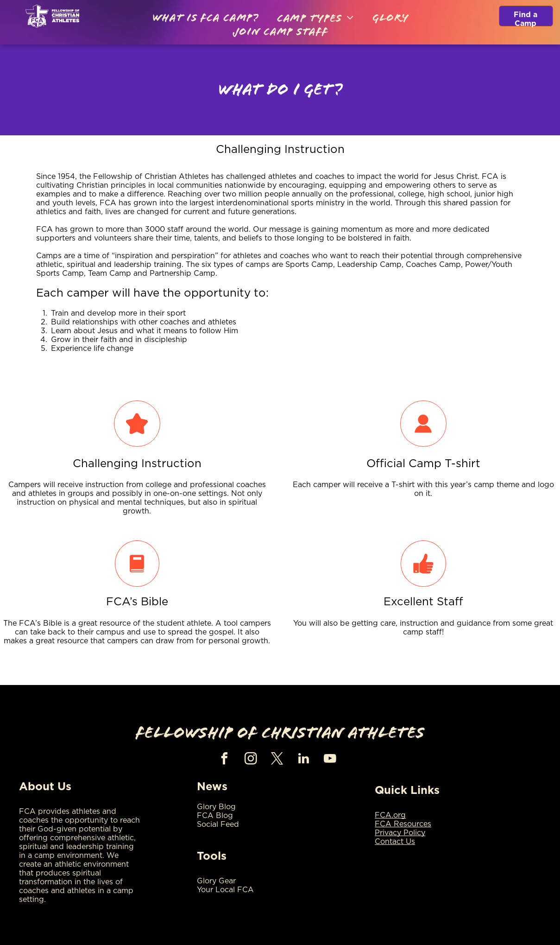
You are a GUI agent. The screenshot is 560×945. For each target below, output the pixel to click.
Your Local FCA (225, 890)
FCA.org (390, 815)
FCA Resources (403, 824)
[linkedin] (304, 760)
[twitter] (277, 760)
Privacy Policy (400, 833)
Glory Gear (216, 881)
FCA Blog (215, 816)
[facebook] (225, 760)
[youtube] (330, 760)
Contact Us (395, 842)
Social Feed (218, 824)
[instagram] (251, 760)
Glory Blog (216, 807)
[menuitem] (205, 19)
